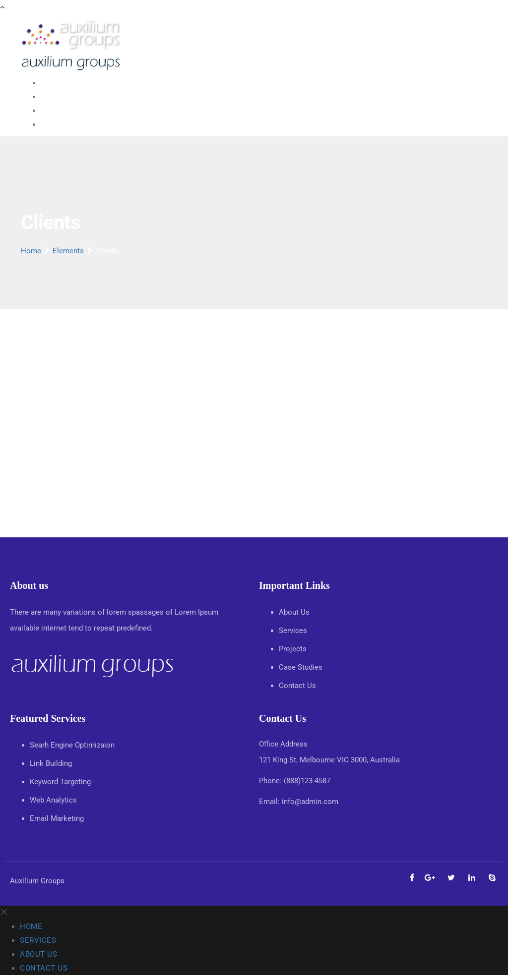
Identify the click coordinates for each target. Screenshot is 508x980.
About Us (56, 111)
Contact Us (59, 124)
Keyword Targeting (60, 782)
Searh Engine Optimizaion (72, 745)
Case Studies (302, 667)
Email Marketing (57, 818)
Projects (294, 649)
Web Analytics (53, 800)
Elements (68, 251)
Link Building (51, 763)
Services (55, 97)
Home (51, 83)
